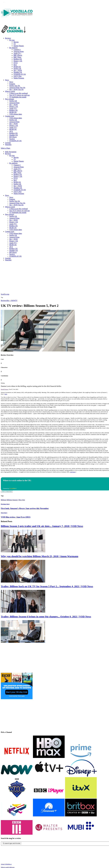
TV (15, 44)
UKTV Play (18, 76)
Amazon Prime (19, 51)
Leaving (8, 143)
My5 (15, 65)
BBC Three (17, 57)
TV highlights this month (18, 97)
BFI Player (13, 137)
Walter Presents (19, 78)
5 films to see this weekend (18, 93)
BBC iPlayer (18, 55)
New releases (10, 99)
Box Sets (22, 500)
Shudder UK (18, 72)
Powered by (10, 489)
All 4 (11, 131)
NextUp (12, 139)
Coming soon (10, 116)
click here (73, 472)
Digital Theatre (19, 46)
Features (12, 84)
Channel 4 (17, 50)
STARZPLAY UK (20, 74)
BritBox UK (18, 59)
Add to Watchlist (7, 492)
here (6, 394)
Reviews (8, 38)
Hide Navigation (11, 152)
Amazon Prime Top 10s (17, 88)
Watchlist (8, 145)
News (7, 80)
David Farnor (5, 389)
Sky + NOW (18, 70)
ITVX (16, 63)
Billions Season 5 (13, 500)
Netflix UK (17, 69)
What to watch (10, 91)
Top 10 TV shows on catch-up (19, 95)
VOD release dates (16, 114)
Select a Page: (6, 148)
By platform (13, 48)
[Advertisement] (55, 277)
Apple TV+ (17, 53)
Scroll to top (5, 294)
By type (12, 40)
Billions (4, 500)
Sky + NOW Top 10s (16, 89)
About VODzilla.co (6, 864)
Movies (16, 42)
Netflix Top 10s (15, 86)
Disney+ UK (18, 61)
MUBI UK (17, 67)
